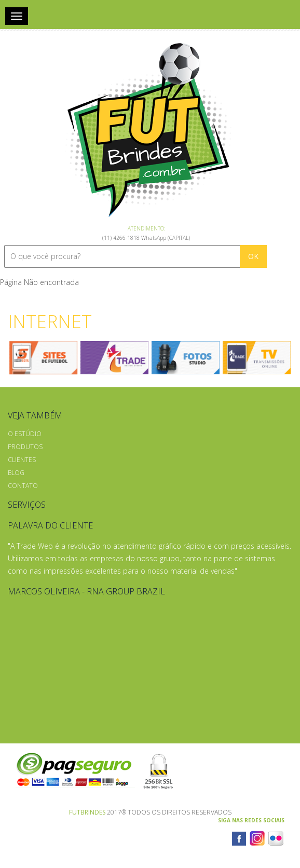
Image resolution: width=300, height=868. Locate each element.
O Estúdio (25, 434)
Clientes (22, 460)
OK (253, 256)
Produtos (25, 447)
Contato (23, 486)
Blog (16, 473)
